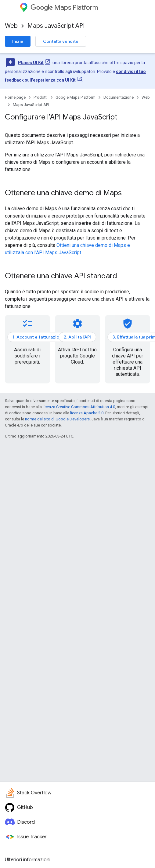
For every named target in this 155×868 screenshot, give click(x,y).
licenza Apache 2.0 (87, 413)
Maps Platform (64, 7)
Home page (15, 97)
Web (11, 26)
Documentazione (119, 97)
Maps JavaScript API (56, 26)
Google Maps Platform (76, 97)
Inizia (18, 41)
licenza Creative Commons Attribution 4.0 (79, 407)
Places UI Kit (31, 63)
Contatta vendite (61, 41)
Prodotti (41, 97)
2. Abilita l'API (77, 337)
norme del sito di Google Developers (57, 419)
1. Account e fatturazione (38, 337)
